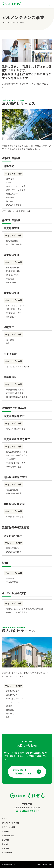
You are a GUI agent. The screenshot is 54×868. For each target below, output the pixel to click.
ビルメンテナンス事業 (10, 823)
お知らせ (5, 844)
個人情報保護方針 (9, 865)
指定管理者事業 (8, 836)
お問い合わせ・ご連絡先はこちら (22, 772)
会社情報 (5, 840)
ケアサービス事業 (9, 827)
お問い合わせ (7, 852)
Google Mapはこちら (25, 811)
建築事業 (5, 831)
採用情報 (5, 848)
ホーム (5, 22)
